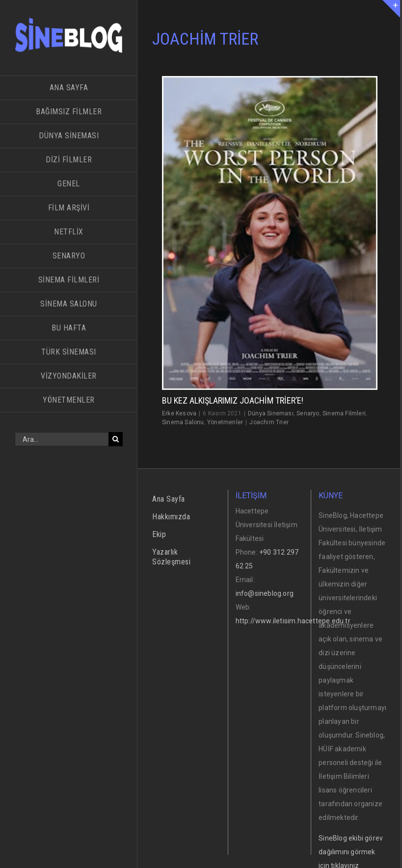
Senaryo (308, 413)
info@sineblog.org (265, 593)
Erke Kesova (179, 413)
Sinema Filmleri (344, 413)
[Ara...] (62, 439)
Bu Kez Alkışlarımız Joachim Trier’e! (233, 400)
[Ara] (116, 439)
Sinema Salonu (183, 422)
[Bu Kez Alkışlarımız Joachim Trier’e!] (270, 233)
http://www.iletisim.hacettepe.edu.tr (293, 621)
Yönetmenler (225, 422)
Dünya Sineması (271, 413)
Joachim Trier (269, 422)
